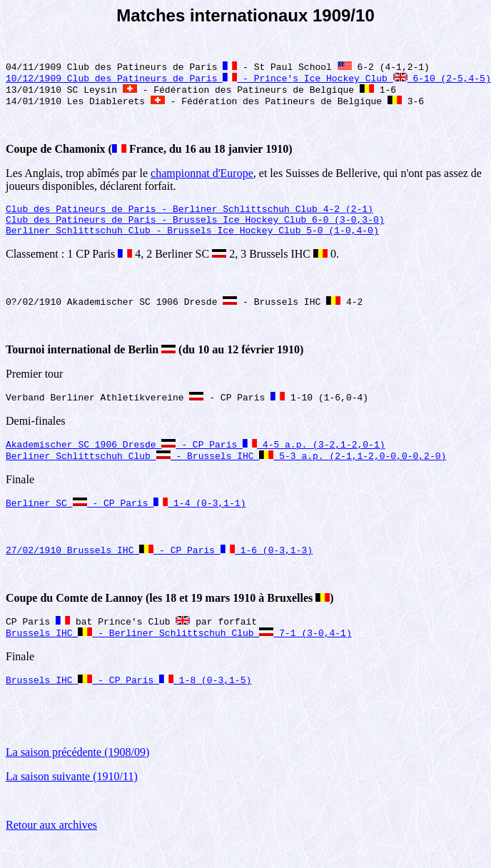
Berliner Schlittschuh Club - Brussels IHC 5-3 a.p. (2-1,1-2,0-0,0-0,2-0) (226, 473)
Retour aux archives (51, 850)
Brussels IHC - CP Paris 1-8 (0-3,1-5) (128, 705)
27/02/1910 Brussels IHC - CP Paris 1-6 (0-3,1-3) (159, 570)
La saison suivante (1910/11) (72, 801)
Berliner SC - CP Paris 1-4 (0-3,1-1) (126, 522)
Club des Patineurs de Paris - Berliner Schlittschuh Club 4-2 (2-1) (189, 216)
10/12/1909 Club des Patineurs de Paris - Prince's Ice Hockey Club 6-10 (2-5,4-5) (248, 81)
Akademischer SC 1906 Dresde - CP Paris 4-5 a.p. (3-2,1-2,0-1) (195, 460)
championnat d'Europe (202, 179)
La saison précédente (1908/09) (77, 777)
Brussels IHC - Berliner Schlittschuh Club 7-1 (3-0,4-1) (179, 656)
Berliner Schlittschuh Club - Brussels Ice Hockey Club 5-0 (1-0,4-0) (192, 242)
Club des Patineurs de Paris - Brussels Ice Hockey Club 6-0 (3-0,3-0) (195, 229)
